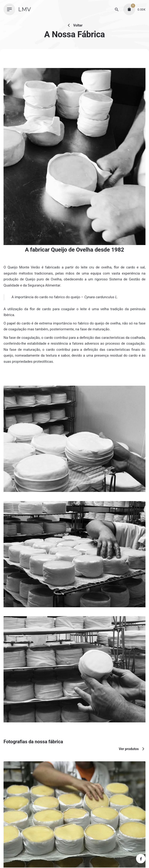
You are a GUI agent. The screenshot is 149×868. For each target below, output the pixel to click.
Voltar (74, 25)
